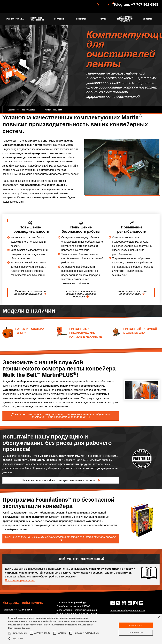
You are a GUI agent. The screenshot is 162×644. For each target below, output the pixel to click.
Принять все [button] (136, 625)
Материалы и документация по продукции (125, 19)
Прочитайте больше (19, 628)
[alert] (81, 629)
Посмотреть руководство (20, 580)
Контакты (147, 19)
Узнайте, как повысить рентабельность (132, 293)
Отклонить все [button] (136, 633)
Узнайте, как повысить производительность (30, 293)
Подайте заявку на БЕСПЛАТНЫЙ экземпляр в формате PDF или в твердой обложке (61, 537)
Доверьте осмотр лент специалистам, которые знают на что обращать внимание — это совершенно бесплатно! (61, 416)
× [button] (159, 617)
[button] (55, 638)
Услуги (103, 19)
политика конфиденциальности (128, 610)
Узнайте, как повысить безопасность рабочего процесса (81, 294)
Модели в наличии (53, 110)
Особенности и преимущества (21, 110)
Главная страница (15, 19)
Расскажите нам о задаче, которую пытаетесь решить (59, 480)
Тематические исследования (37, 19)
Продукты (81, 19)
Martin (20, 7)
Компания (59, 19)
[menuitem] (20, 6)
